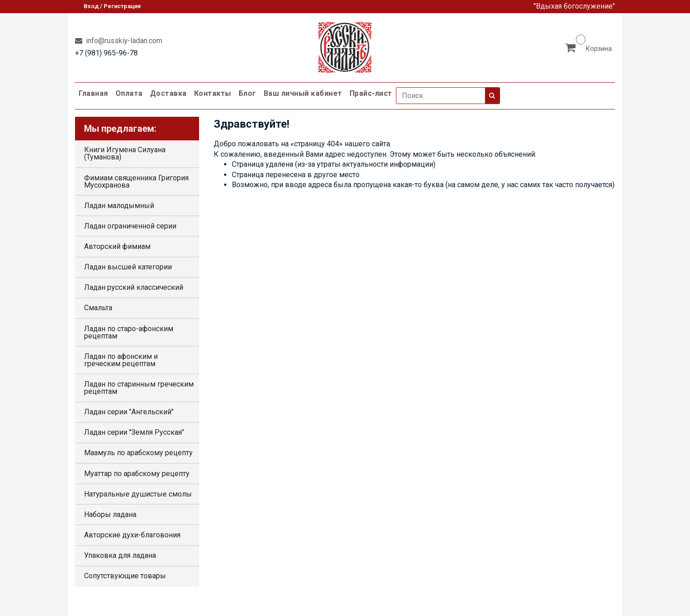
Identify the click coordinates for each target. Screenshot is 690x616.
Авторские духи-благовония (132, 535)
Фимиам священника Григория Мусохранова (136, 181)
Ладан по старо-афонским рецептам (129, 332)
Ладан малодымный (119, 206)
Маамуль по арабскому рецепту (138, 453)
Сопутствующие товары (125, 576)
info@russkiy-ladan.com (123, 41)
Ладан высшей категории (128, 267)
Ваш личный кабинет (303, 93)
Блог (247, 93)
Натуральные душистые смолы (138, 494)
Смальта (98, 308)
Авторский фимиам (117, 246)
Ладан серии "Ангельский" (129, 412)
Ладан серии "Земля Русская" (134, 432)
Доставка (168, 93)
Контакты (213, 93)
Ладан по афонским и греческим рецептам (121, 360)
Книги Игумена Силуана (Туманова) (125, 153)
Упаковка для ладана (120, 555)
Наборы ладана (110, 514)
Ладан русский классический (134, 287)
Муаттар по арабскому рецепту (137, 474)
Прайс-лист (371, 93)
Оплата (129, 93)
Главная (93, 93)
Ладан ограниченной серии (130, 226)
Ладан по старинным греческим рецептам (139, 388)
